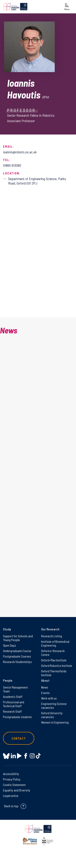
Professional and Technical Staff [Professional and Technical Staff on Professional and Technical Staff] (14, 704)
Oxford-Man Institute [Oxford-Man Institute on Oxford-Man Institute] (54, 660)
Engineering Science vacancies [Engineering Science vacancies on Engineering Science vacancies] (54, 706)
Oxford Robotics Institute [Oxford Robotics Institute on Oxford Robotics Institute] (57, 666)
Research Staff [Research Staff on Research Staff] (12, 711)
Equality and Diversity (17, 790)
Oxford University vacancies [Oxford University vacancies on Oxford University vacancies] (52, 715)
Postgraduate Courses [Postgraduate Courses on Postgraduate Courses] (17, 656)
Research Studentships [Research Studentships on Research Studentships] (17, 662)
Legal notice (11, 796)
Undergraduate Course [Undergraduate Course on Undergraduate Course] (17, 651)
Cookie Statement (14, 785)
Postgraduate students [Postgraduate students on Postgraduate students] (17, 717)
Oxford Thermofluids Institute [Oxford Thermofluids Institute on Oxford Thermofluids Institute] (54, 673)
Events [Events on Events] (45, 693)
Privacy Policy (12, 779)
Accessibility (11, 774)
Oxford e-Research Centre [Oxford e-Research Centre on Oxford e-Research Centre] (53, 653)
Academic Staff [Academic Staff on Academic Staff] (13, 697)
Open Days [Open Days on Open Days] (10, 645)
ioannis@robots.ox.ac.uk (20, 152)
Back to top (11, 806)
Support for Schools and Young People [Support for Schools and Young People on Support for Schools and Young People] (18, 638)
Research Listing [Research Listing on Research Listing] (52, 636)
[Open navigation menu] (67, 7)
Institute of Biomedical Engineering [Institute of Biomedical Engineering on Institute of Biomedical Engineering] (55, 643)
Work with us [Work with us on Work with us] (49, 698)
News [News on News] (45, 687)
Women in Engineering (55, 722)
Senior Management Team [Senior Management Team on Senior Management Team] (15, 689)
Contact (19, 738)
